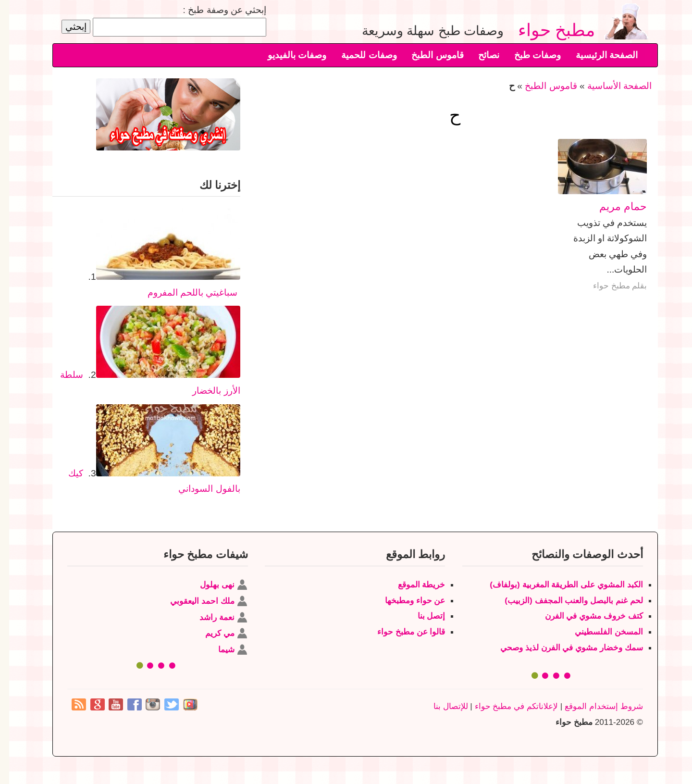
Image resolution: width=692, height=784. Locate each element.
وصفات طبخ (528, 55)
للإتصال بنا (442, 706)
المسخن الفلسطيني (600, 632)
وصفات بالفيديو (288, 55)
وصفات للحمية (360, 55)
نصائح (480, 55)
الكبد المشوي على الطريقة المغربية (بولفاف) (557, 585)
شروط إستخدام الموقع (595, 706)
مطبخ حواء (552, 29)
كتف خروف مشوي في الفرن (585, 616)
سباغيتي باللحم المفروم (184, 292)
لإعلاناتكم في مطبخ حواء (507, 706)
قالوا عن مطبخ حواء (402, 632)
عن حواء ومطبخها (406, 600)
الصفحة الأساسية (610, 86)
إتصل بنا (422, 616)
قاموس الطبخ (428, 55)
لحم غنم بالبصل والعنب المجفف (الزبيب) (564, 600)
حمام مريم (614, 206)
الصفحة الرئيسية (598, 55)
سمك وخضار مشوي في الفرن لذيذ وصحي (562, 647)
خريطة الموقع (413, 585)
